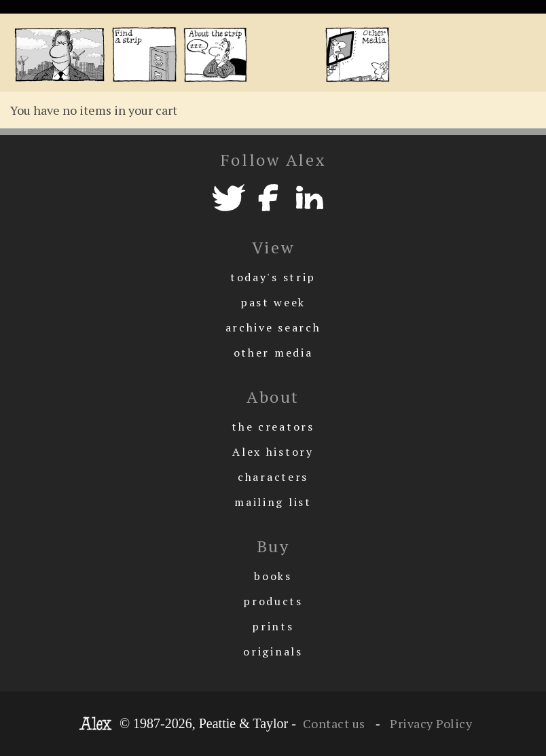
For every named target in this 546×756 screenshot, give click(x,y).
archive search (273, 327)
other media (273, 353)
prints (273, 626)
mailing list (273, 502)
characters (273, 477)
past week (273, 302)
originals (273, 651)
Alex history (273, 452)
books (273, 576)
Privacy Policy (430, 723)
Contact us (334, 723)
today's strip (273, 277)
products (273, 601)
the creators (273, 427)
